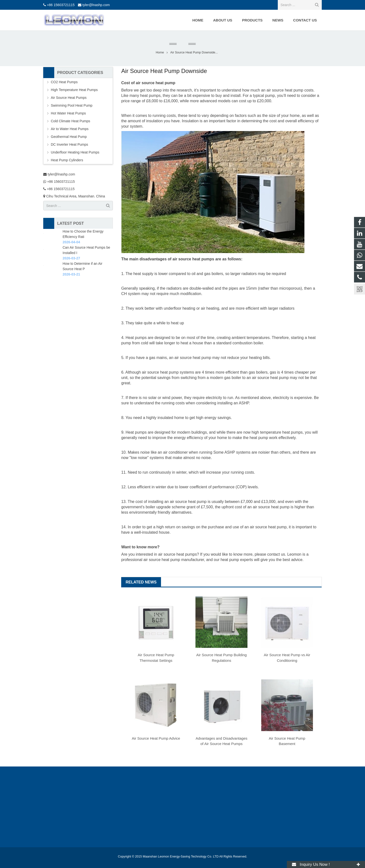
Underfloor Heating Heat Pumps (75, 152)
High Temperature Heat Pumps (74, 90)
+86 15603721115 (61, 5)
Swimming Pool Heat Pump (72, 105)
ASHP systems (237, 452)
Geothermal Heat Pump (69, 137)
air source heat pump (285, 90)
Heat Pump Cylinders (67, 160)
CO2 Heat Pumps (64, 82)
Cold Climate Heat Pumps (70, 121)
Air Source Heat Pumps (69, 98)
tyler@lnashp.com (96, 5)
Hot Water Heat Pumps (68, 113)
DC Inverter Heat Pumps (70, 144)
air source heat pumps (177, 554)
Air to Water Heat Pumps (70, 129)
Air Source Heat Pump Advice (156, 738)
